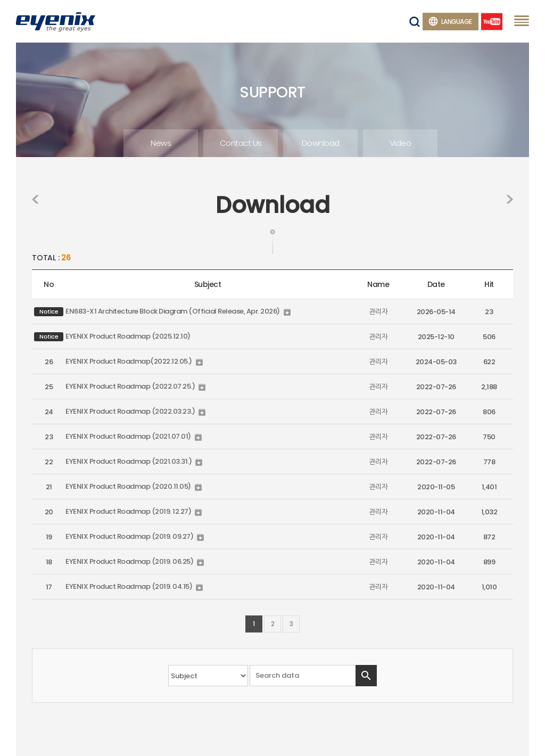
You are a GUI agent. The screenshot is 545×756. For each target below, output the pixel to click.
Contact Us (241, 143)
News (161, 143)
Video (401, 143)
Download (321, 143)
